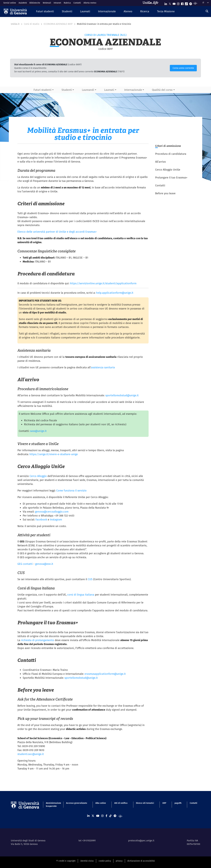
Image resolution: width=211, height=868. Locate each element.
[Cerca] (207, 11)
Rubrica (67, 3)
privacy (119, 861)
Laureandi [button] (88, 90)
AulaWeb (23, 3)
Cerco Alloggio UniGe (168, 170)
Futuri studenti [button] (42, 90)
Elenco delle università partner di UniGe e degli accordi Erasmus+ (57, 232)
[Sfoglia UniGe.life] (152, 3)
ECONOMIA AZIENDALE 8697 (58, 24)
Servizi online (10, 3)
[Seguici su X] (170, 3)
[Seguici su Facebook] (182, 3)
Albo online (101, 803)
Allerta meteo (90, 3)
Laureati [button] (109, 90)
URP (164, 803)
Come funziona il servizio (71, 491)
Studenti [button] (67, 90)
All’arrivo (161, 162)
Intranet (57, 3)
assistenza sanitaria (103, 367)
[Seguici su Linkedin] (166, 3)
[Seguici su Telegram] (191, 3)
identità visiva (87, 861)
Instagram (56, 519)
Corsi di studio (32, 24)
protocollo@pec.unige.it (141, 841)
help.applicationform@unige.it (115, 293)
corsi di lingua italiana (81, 595)
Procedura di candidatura (171, 154)
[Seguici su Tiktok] (186, 3)
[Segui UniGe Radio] (195, 3)
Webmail (47, 3)
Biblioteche (35, 3)
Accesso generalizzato (77, 803)
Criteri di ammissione (168, 146)
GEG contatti (25, 564)
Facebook (41, 519)
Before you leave (165, 193)
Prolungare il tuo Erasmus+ (171, 178)
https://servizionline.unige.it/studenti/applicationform (103, 283)
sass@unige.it (38, 431)
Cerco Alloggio (38, 476)
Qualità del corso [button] (162, 90)
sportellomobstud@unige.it (122, 395)
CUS (90, 579)
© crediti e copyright (66, 861)
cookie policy (105, 861)
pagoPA (178, 803)
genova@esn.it (44, 564)
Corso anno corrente (183, 68)
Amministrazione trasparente (52, 805)
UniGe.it (15, 24)
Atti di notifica (121, 803)
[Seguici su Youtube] (174, 3)
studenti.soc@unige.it (31, 754)
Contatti (77, 3)
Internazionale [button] (133, 90)
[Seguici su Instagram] (178, 3)
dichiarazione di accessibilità (141, 861)
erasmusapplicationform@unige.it (105, 674)
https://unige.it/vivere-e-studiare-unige (54, 454)
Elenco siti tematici (145, 803)
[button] (45, 11)
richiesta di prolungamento (38, 640)
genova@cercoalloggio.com (52, 512)
